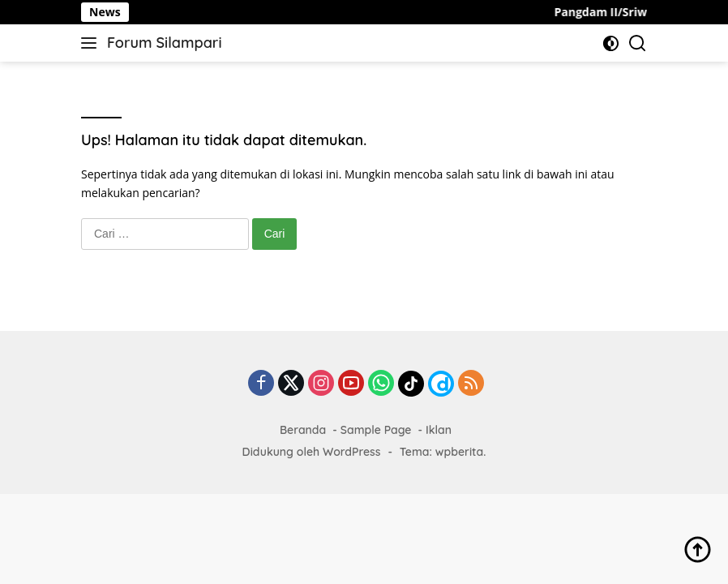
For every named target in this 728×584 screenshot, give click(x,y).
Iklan (439, 430)
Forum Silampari (165, 43)
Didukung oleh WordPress (312, 452)
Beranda (303, 430)
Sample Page (376, 430)
